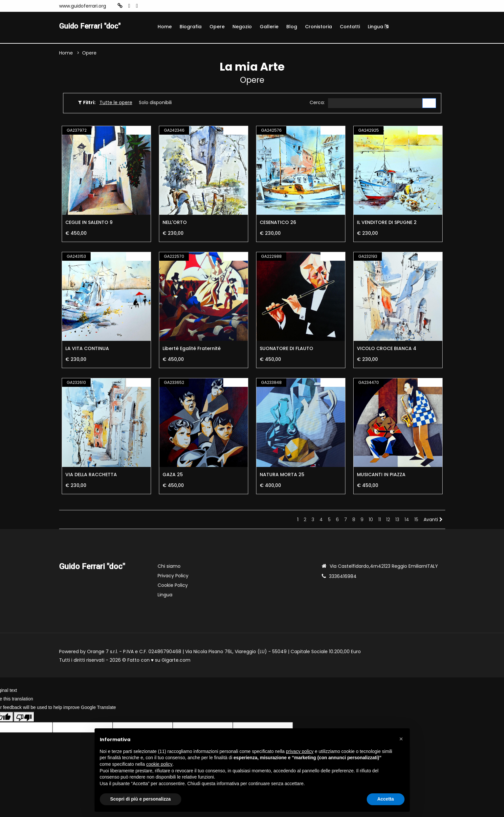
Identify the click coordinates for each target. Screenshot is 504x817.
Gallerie (269, 27)
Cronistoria (318, 27)
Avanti (433, 520)
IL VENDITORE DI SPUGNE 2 (387, 223)
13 (397, 520)
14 (407, 520)
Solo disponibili (155, 103)
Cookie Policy (173, 586)
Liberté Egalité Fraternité (192, 349)
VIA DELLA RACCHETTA (91, 475)
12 (388, 520)
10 (371, 520)
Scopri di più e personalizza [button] (141, 799)
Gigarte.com (176, 661)
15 (416, 520)
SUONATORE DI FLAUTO (286, 349)
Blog (292, 27)
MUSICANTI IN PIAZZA (381, 475)
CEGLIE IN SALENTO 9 (89, 223)
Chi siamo (169, 567)
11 (380, 520)
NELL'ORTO (175, 223)
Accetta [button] (386, 799)
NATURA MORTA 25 (282, 475)
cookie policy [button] (159, 764)
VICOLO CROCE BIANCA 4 (387, 349)
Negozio (242, 27)
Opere (217, 27)
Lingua (378, 27)
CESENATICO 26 (278, 223)
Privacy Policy (173, 577)
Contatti (350, 27)
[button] (401, 739)
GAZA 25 (173, 475)
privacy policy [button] (300, 751)
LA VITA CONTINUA (87, 349)
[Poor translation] (24, 718)
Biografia (191, 27)
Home (165, 27)
